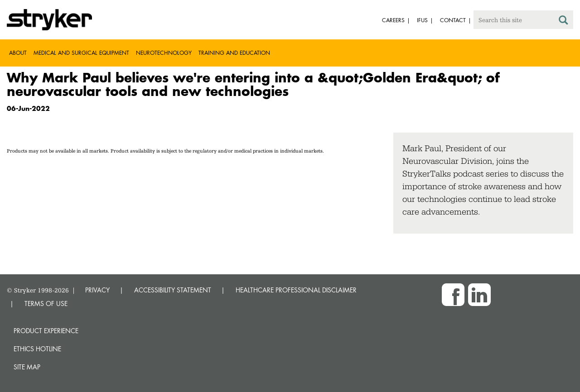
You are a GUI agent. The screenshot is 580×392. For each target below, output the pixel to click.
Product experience (46, 331)
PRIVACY (97, 290)
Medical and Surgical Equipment (81, 53)
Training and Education (234, 53)
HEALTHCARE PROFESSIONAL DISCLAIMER (296, 290)
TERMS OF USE (46, 304)
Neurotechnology (164, 53)
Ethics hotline (37, 349)
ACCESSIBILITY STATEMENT (173, 290)
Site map (27, 367)
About (18, 53)
